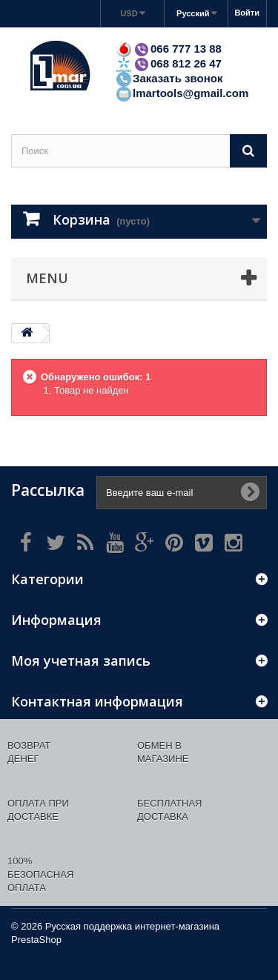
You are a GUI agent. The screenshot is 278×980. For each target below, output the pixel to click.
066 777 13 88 (168, 49)
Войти (247, 13)
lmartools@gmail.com (182, 93)
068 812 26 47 (168, 63)
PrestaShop (36, 940)
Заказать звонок (169, 78)
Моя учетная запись (81, 660)
